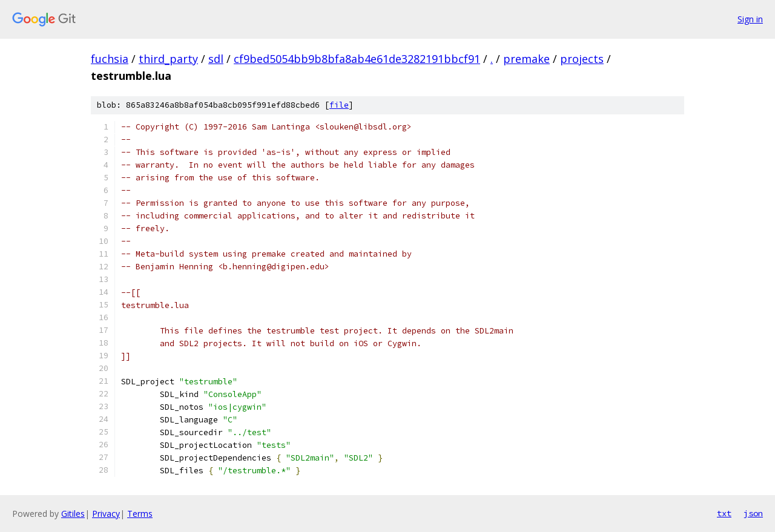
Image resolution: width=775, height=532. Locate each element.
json (753, 513)
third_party (168, 59)
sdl (216, 59)
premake (526, 59)
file (339, 105)
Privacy (106, 514)
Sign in (750, 19)
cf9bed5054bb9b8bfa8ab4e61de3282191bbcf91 (357, 59)
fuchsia (110, 59)
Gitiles (73, 514)
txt (724, 513)
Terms (140, 514)
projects (582, 59)
